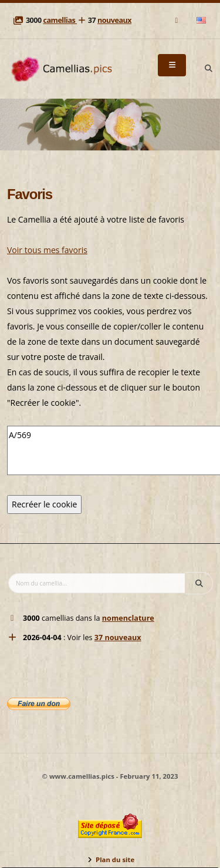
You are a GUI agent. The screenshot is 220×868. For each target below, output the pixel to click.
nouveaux (114, 20)
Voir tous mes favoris (47, 250)
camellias (60, 20)
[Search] (208, 69)
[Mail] (177, 20)
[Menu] (172, 65)
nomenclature (128, 618)
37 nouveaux (118, 637)
